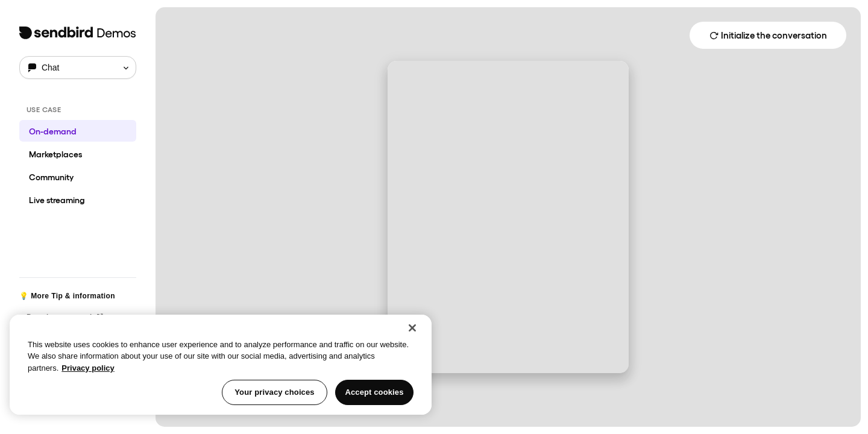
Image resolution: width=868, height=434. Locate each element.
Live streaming (57, 200)
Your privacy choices (274, 392)
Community (51, 177)
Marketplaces (55, 154)
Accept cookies (374, 392)
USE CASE (44, 109)
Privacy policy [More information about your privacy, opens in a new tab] (88, 368)
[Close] (412, 328)
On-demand (53, 131)
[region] (221, 365)
